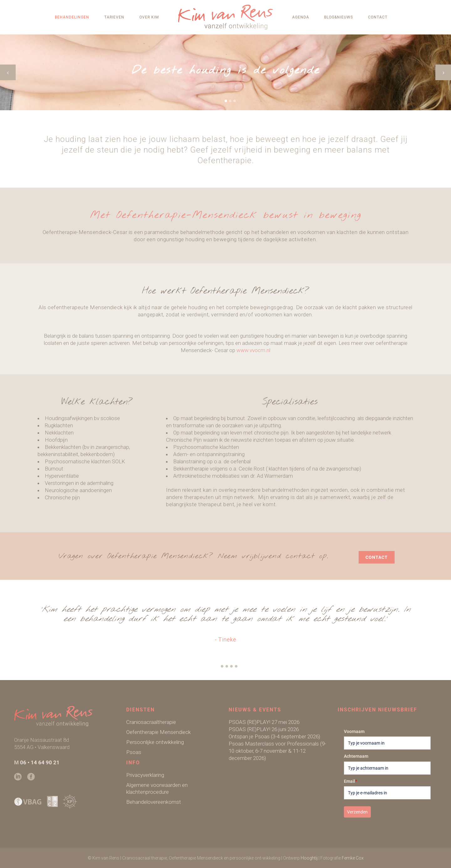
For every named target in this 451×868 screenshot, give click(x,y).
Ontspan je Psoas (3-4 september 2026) (274, 736)
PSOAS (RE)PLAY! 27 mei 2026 (264, 722)
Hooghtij (309, 858)
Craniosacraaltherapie (151, 722)
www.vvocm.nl (253, 350)
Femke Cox (353, 858)
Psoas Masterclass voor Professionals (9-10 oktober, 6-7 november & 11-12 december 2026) (277, 751)
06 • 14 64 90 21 (40, 762)
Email (350, 781)
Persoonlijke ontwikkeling (155, 742)
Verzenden (357, 812)
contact (377, 557)
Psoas (134, 752)
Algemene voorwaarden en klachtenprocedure (157, 788)
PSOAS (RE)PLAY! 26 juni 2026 (264, 729)
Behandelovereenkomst (154, 802)
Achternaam (356, 756)
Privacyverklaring (145, 775)
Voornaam (354, 731)
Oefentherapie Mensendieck (158, 732)
